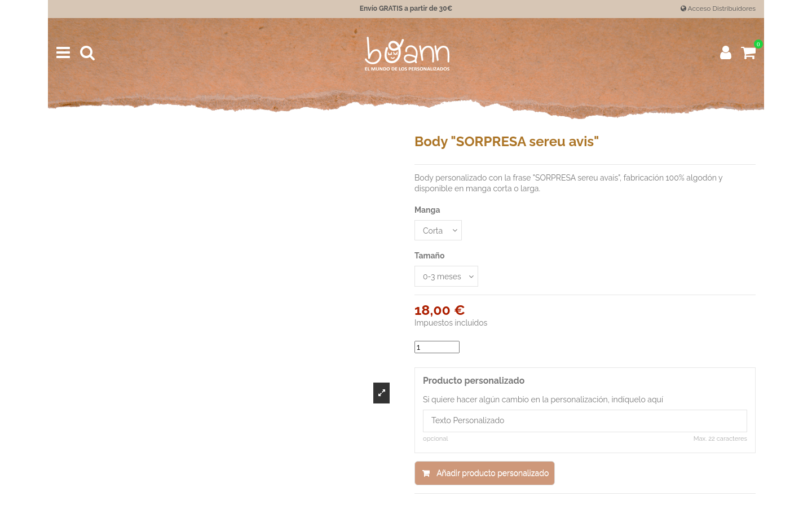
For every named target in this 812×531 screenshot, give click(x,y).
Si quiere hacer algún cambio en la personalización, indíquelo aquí (543, 400)
